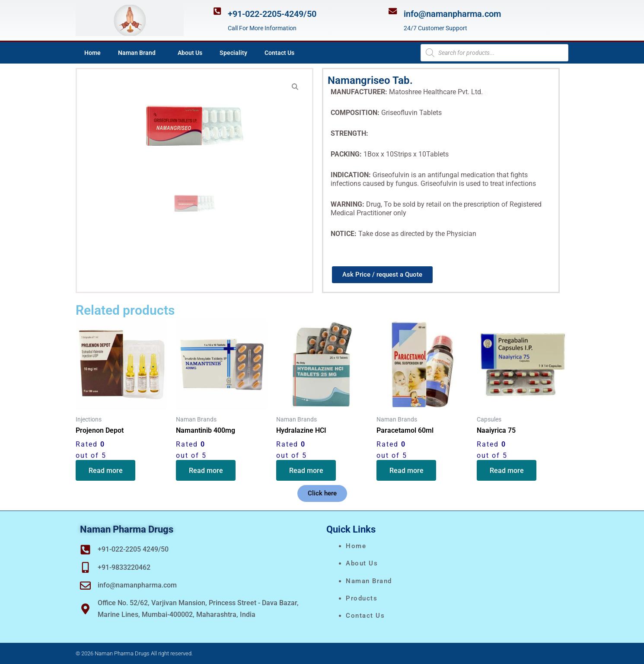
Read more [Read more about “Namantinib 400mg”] (206, 471)
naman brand (369, 581)
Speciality (233, 53)
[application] (159, 53)
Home (92, 53)
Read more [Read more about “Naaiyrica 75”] (507, 471)
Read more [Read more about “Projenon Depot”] (106, 471)
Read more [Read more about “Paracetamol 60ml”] (406, 471)
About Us (190, 53)
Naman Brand (139, 53)
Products (362, 598)
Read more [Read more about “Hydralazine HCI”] (306, 471)
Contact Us (279, 53)
